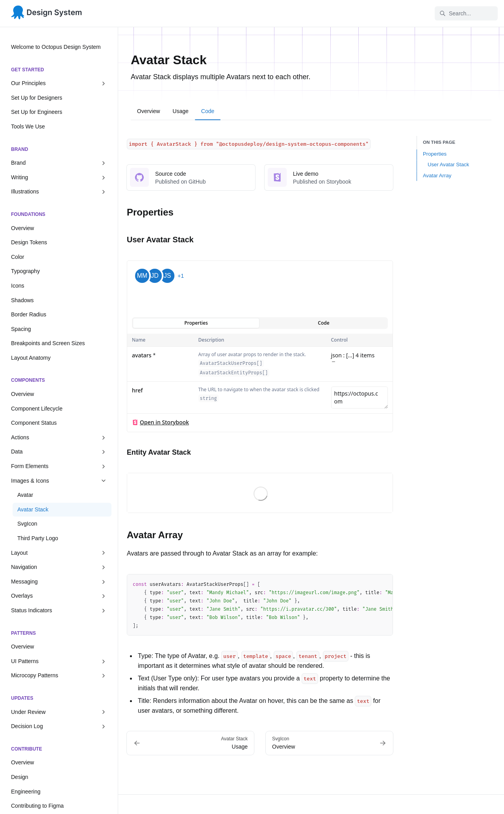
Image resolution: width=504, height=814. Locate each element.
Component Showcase (283, 796)
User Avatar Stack (448, 164)
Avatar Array (437, 176)
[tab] (148, 112)
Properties (435, 154)
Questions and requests (408, 771)
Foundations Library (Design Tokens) (176, 771)
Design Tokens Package (284, 758)
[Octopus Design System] (47, 14)
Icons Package (273, 771)
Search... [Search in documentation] (455, 13)
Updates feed (396, 758)
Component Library (154, 758)
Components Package (282, 783)
